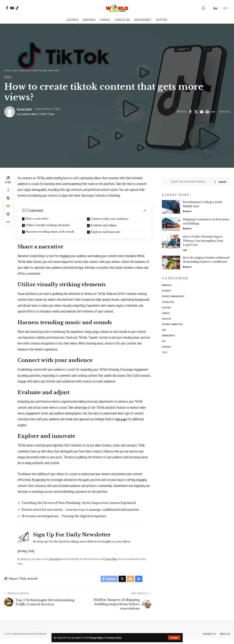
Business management (174, 299)
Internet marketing (173, 328)
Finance (166, 317)
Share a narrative (38, 219)
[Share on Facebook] (190, 112)
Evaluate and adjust (104, 225)
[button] (174, 638)
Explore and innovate (106, 232)
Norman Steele (26, 109)
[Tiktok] (17, 8)
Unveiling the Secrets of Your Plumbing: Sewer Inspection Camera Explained (86, 503)
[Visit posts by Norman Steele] (10, 112)
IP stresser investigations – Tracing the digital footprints (69, 521)
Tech (8, 77)
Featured (167, 311)
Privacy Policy (96, 638)
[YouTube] (12, 8)
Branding (167, 288)
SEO (164, 346)
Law (185, 248)
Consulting (168, 305)
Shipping (167, 352)
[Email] (202, 112)
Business (188, 210)
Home (7, 70)
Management (169, 340)
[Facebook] (7, 8)
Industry (167, 322)
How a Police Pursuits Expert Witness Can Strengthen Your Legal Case (204, 239)
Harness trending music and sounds (51, 232)
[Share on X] (196, 112)
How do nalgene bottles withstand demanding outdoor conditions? (204, 260)
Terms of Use (116, 638)
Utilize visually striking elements (49, 225)
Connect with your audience (110, 219)
